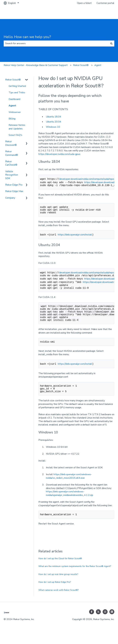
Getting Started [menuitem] (17, 86)
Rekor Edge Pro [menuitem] (14, 185)
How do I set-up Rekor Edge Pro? (55, 594)
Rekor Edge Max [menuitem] (14, 191)
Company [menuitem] (10, 198)
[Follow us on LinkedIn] (112, 624)
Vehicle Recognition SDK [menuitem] (12, 175)
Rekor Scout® (81, 65)
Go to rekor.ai (104, 13)
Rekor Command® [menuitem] (12, 153)
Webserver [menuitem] (15, 112)
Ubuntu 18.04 (54, 117)
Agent (98, 65)
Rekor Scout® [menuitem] (13, 80)
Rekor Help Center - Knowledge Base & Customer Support (36, 65)
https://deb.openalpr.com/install (75, 238)
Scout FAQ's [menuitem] (15, 135)
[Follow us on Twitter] (98, 624)
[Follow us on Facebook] (92, 624)
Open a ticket (84, 3)
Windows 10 (53, 127)
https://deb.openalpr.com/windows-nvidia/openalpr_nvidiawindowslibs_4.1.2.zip (70, 505)
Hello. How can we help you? (27, 37)
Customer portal (105, 3)
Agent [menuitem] (12, 106)
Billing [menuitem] (12, 119)
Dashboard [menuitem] (14, 99)
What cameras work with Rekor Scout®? (59, 602)
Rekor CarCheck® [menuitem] (11, 163)
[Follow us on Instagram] (105, 624)
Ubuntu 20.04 (54, 122)
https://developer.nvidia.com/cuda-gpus (59, 154)
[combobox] (56, 43)
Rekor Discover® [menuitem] (11, 143)
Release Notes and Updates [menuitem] (17, 127)
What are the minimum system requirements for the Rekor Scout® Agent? (75, 578)
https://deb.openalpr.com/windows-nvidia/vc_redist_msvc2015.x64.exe (69, 488)
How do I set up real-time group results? (58, 586)
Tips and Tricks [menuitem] (17, 93)
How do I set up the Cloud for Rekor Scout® (60, 571)
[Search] (111, 43)
